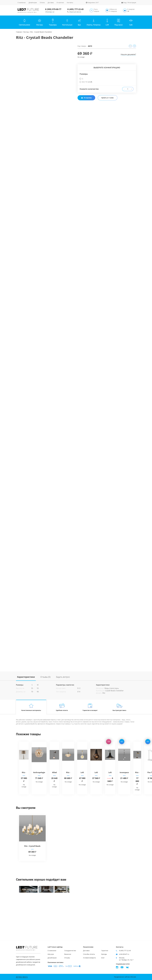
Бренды (104, 954)
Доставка (51, 3)
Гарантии (105, 951)
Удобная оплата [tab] (62, 707)
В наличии (60, 3)
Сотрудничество (70, 951)
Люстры (26, 32)
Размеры (84, 74)
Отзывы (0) (45, 677)
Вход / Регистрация (130, 3)
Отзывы (67, 958)
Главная (19, 32)
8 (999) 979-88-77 (53, 9)
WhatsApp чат (50, 12)
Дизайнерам (33, 3)
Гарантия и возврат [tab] (90, 707)
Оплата (42, 3)
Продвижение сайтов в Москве (125, 977)
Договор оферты (22, 977)
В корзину (86, 98)
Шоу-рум (51, 954)
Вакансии (68, 954)
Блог (103, 958)
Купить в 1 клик (108, 98)
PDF (130, 46)
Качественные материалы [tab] (31, 707)
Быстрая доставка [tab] (119, 707)
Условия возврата (89, 958)
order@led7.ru (124, 954)
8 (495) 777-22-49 (75, 9)
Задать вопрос (63, 677)
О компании (22, 3)
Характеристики (26, 677)
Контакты (70, 3)
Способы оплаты (89, 954)
